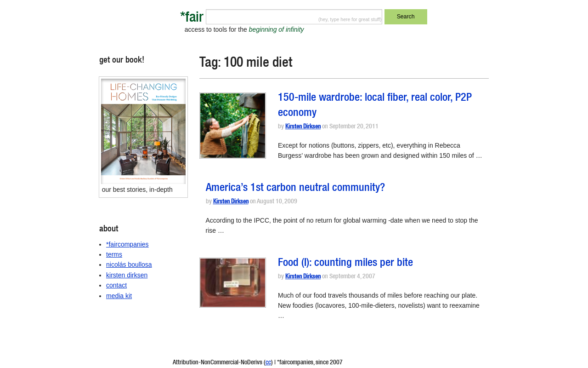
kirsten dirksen (127, 275)
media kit (119, 296)
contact (116, 285)
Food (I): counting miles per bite (345, 264)
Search (406, 17)
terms (114, 254)
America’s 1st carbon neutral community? (295, 189)
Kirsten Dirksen (303, 127)
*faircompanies (127, 244)
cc (268, 363)
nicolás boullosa (129, 264)
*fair (192, 19)
